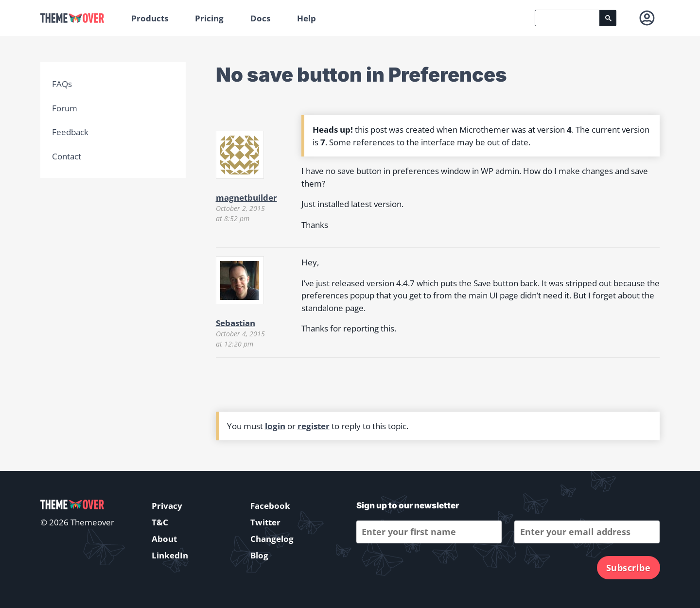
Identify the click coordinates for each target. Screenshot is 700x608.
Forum (65, 108)
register (314, 426)
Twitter (265, 522)
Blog (259, 555)
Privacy (167, 506)
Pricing (209, 18)
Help (306, 18)
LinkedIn (170, 555)
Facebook (270, 506)
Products (150, 18)
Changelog (272, 539)
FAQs (62, 84)
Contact (67, 156)
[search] (567, 18)
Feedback (70, 132)
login (275, 426)
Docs (260, 18)
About (164, 539)
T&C (160, 522)
